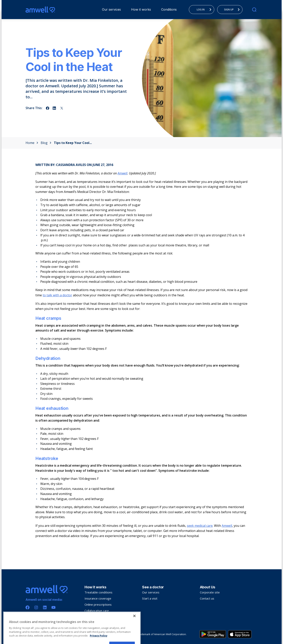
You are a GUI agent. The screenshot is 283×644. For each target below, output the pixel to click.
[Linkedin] (45, 607)
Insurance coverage (98, 598)
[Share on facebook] (48, 108)
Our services (111, 9)
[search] (254, 10)
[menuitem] (111, 10)
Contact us (207, 598)
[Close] (134, 633)
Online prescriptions (98, 604)
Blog (46, 143)
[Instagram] (36, 607)
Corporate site (210, 592)
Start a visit (150, 598)
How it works (141, 9)
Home (32, 143)
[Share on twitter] (62, 108)
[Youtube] (53, 607)
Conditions (169, 9)
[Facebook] (28, 607)
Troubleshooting (96, 617)
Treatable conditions (98, 592)
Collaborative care (97, 611)
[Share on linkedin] (55, 108)
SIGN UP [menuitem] (233, 9)
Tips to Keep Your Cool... (73, 143)
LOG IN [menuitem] (205, 9)
